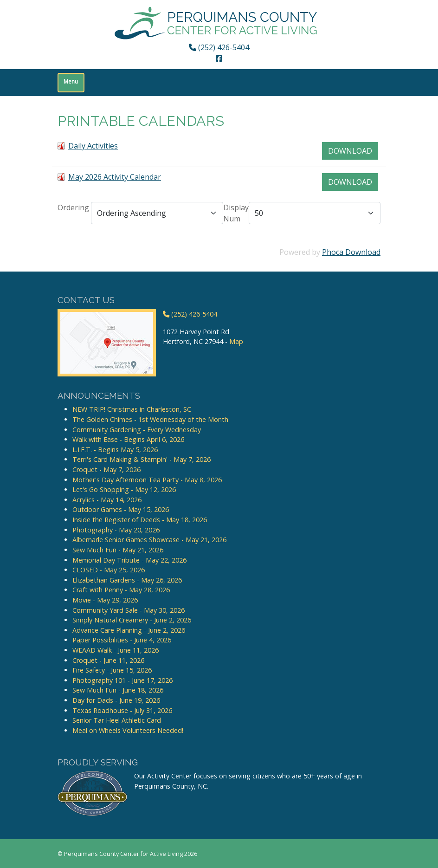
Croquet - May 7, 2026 (106, 470)
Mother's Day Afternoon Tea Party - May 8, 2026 (147, 480)
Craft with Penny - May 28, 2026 (121, 590)
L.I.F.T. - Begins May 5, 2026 (115, 450)
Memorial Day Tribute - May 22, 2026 (129, 560)
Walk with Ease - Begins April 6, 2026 (128, 439)
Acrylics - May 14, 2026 (107, 500)
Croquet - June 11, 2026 (108, 660)
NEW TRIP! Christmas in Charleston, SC (132, 409)
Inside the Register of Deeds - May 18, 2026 (140, 520)
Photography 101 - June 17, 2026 (122, 680)
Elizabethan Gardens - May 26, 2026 (127, 580)
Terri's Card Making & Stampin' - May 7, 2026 (142, 459)
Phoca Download (351, 252)
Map (236, 341)
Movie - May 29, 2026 (105, 600)
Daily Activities (93, 146)
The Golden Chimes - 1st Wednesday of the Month (150, 419)
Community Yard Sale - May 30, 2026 (129, 610)
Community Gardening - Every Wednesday (137, 430)
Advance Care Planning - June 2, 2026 (129, 630)
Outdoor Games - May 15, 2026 (121, 509)
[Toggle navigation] (71, 83)
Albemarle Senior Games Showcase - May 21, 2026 (149, 540)
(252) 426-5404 (219, 47)
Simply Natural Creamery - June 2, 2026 (132, 620)
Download (350, 151)
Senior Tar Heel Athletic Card (117, 720)
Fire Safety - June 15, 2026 (112, 670)
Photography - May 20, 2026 (116, 530)
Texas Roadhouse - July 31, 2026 (122, 710)
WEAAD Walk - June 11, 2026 (116, 650)
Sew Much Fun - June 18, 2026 (118, 690)
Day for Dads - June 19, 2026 (116, 700)
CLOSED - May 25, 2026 (109, 570)
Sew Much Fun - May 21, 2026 (118, 550)
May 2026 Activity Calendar (115, 177)
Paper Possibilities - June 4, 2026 (122, 640)
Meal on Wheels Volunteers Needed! (128, 730)
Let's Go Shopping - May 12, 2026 (124, 489)
